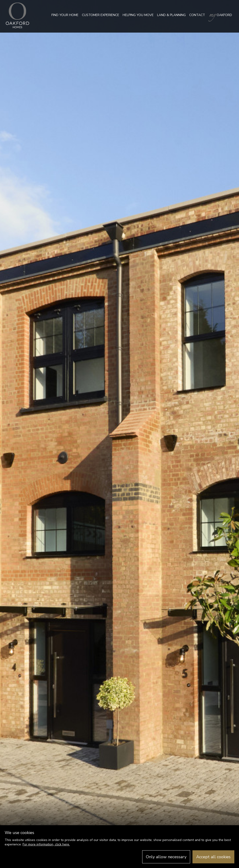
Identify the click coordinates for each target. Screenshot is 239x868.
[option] (119, 434)
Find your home (65, 15)
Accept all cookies (213, 857)
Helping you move (138, 15)
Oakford (220, 15)
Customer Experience (101, 15)
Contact (197, 15)
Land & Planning (171, 15)
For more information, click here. (46, 844)
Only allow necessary (166, 857)
